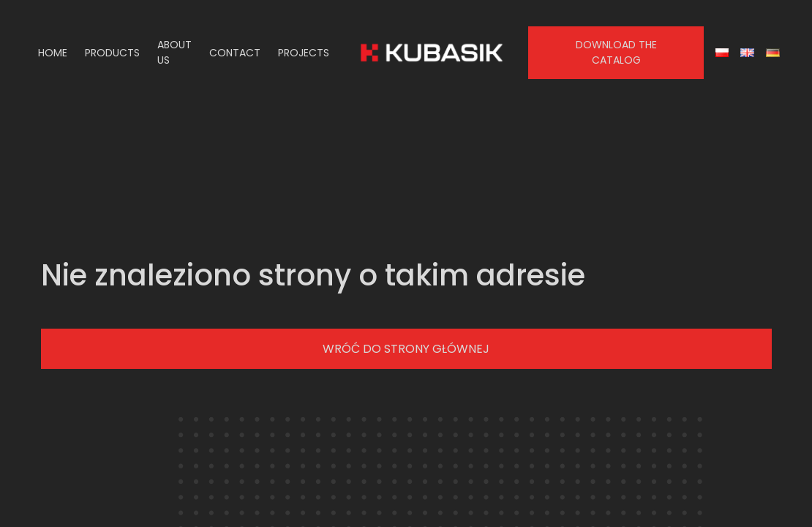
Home (53, 53)
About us (174, 52)
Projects (304, 53)
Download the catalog (616, 52)
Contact (235, 53)
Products (112, 53)
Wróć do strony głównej (406, 349)
